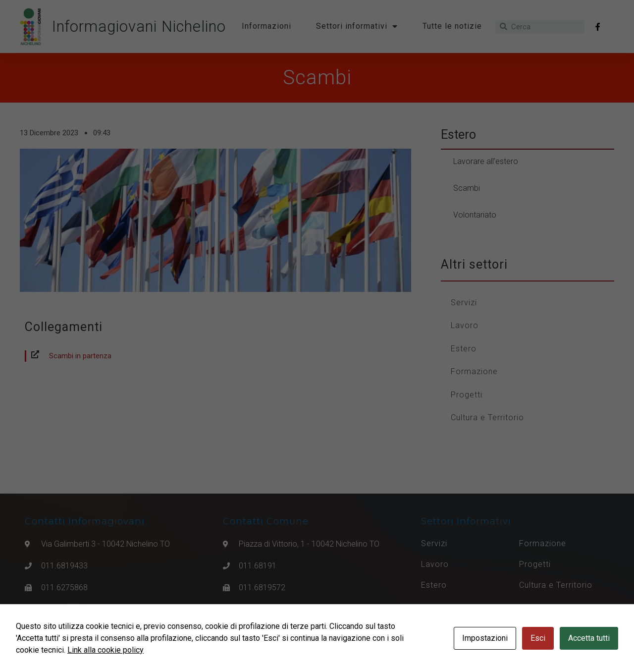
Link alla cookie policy (106, 650)
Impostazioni (485, 638)
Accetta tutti (589, 638)
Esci (538, 638)
